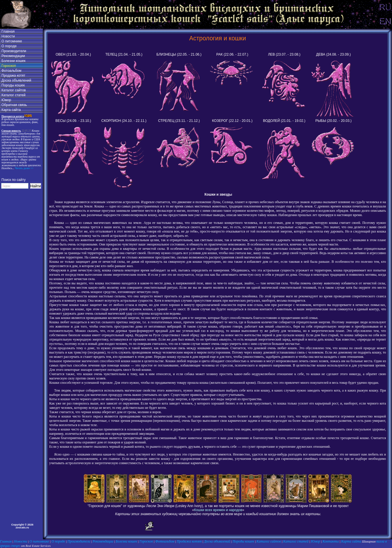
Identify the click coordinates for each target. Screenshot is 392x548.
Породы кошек (13, 85)
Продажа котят (13, 75)
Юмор (6, 100)
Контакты (331, 541)
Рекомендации (13, 56)
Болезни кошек (13, 61)
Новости (8, 36)
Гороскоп (9, 66)
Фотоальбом (11, 71)
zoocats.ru (22, 528)
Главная (8, 31)
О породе (9, 46)
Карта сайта (11, 110)
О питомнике (12, 41)
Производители (14, 51)
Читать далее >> (24, 168)
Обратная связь (14, 105)
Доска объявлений (16, 80)
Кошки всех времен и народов (218, 510)
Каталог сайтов (14, 90)
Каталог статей (13, 95)
